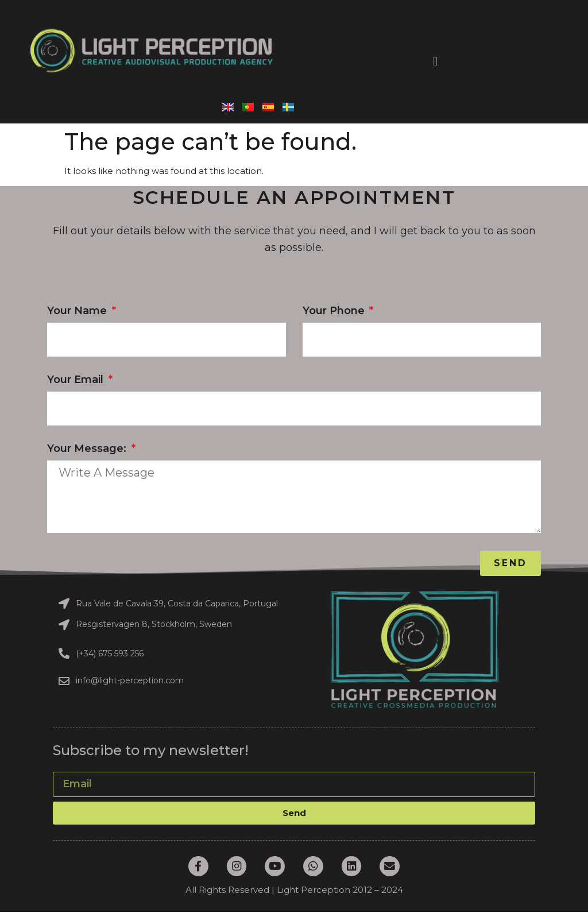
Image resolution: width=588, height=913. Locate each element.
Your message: (88, 449)
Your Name (78, 311)
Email (65, 767)
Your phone (335, 311)
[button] (435, 62)
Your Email (77, 380)
